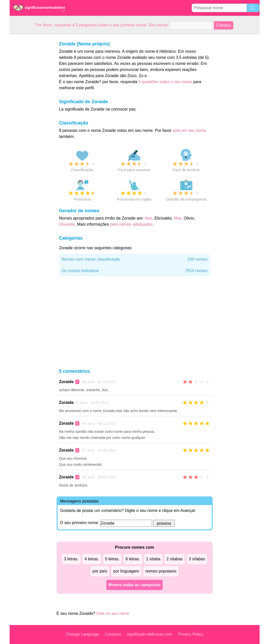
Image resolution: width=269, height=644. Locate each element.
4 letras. (92, 559)
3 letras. (71, 559)
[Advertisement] (30, 110)
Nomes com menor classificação (135, 259)
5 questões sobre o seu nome (165, 82)
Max (178, 218)
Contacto (113, 634)
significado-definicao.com (149, 634)
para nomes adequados (131, 224)
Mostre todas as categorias (134, 585)
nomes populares (161, 571)
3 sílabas (197, 559)
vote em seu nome (189, 130)
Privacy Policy (191, 634)
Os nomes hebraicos (135, 271)
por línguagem (126, 571)
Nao (148, 218)
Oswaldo (67, 224)
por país (100, 571)
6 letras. (133, 559)
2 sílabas (175, 559)
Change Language (82, 634)
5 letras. (112, 559)
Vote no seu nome (113, 613)
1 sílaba (153, 559)
